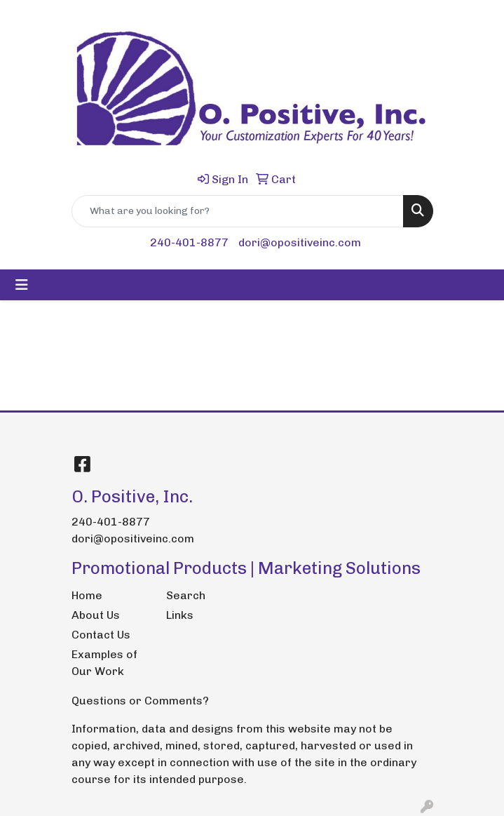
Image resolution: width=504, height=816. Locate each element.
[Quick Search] (238, 211)
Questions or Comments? (140, 701)
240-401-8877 (189, 242)
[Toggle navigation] (22, 285)
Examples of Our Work (104, 663)
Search (186, 595)
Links (180, 615)
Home (87, 595)
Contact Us (101, 635)
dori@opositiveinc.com (300, 242)
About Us (96, 615)
